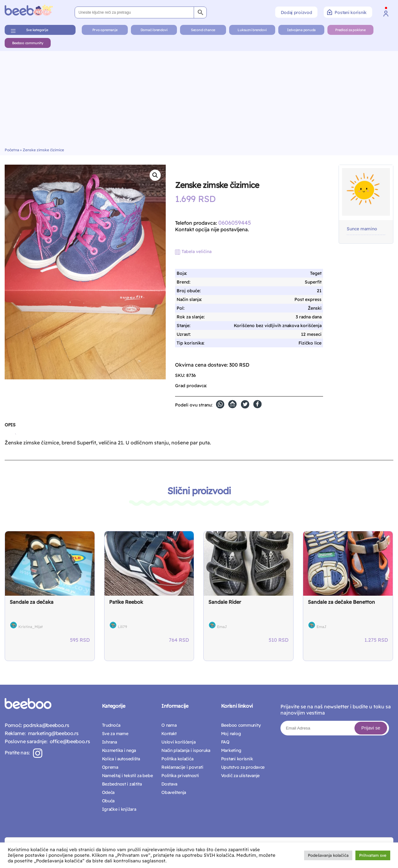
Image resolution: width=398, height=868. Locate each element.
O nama (169, 725)
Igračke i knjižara (119, 809)
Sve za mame (115, 734)
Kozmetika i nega (119, 750)
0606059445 (235, 223)
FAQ (225, 742)
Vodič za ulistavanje (240, 776)
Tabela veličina (197, 251)
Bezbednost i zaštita (122, 784)
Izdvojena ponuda (301, 30)
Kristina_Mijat (31, 627)
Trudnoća (111, 725)
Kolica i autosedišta (121, 759)
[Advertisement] (199, 101)
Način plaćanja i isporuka (186, 750)
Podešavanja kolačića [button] (328, 855)
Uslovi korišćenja (178, 742)
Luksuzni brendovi (252, 30)
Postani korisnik (347, 12)
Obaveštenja (174, 792)
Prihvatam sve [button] (373, 855)
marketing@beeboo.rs (52, 733)
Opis (10, 425)
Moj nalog (231, 734)
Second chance (203, 30)
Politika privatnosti (180, 776)
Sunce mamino (362, 229)
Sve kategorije (37, 30)
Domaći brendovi (154, 30)
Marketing (231, 750)
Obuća (108, 801)
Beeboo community (28, 43)
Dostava (169, 784)
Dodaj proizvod (296, 12)
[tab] (10, 427)
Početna (12, 150)
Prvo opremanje (105, 30)
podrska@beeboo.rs (46, 725)
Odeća (108, 792)
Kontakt (169, 734)
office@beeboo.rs (69, 741)
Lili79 (123, 627)
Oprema (110, 767)
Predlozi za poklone (350, 30)
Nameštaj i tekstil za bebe (127, 776)
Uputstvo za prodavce (243, 767)
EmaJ (222, 627)
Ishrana (109, 742)
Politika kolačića (177, 759)
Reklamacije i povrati (182, 767)
